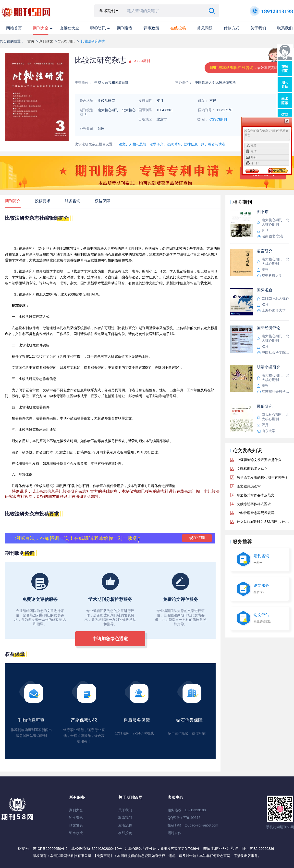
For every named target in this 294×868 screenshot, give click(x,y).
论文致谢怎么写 (249, 486)
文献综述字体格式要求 (254, 504)
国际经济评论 (269, 328)
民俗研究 (265, 406)
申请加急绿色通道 (110, 639)
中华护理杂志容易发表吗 (256, 513)
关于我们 (258, 28)
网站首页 (14, 28)
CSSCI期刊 (67, 41)
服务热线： (187, 810)
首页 (31, 41)
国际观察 (265, 290)
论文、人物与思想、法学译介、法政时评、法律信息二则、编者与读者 (172, 144)
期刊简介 (13, 201)
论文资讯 (76, 818)
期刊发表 (125, 28)
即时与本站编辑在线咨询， (246, 68)
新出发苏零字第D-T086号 (180, 849)
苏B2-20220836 (262, 849)
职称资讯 (98, 28)
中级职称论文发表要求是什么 (259, 460)
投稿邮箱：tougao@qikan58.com (193, 825)
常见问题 (205, 28)
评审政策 (151, 28)
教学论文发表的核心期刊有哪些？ (262, 477)
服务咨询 (73, 201)
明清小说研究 (269, 367)
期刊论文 (46, 41)
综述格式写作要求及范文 (256, 495)
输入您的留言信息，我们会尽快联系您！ (267, 135)
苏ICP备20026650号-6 (50, 849)
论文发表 (76, 825)
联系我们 (285, 28)
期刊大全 (41, 28)
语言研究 (265, 251)
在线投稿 (125, 833)
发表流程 (125, 825)
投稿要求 (43, 201)
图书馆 (263, 212)
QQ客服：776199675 (184, 818)
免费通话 (279, 171)
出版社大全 (69, 28)
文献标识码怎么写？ (252, 469)
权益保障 (102, 201)
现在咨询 (197, 538)
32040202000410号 (107, 849)
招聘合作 (174, 833)
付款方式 (232, 28)
